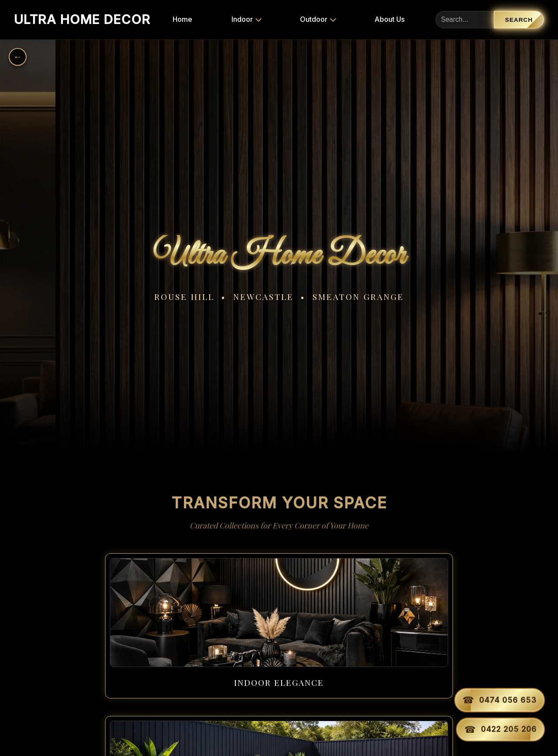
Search (519, 20)
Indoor (229, 19)
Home (169, 19)
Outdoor (300, 19)
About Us (371, 19)
